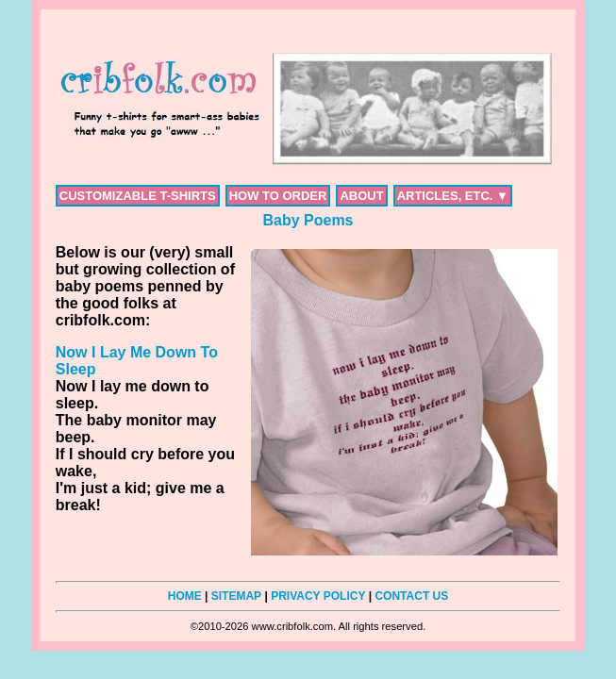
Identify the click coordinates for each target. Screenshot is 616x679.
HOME (185, 596)
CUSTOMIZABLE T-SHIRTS (138, 196)
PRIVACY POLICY (318, 596)
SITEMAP (236, 596)
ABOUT (361, 196)
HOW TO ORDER (278, 196)
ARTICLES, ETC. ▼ (453, 196)
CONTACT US (411, 596)
